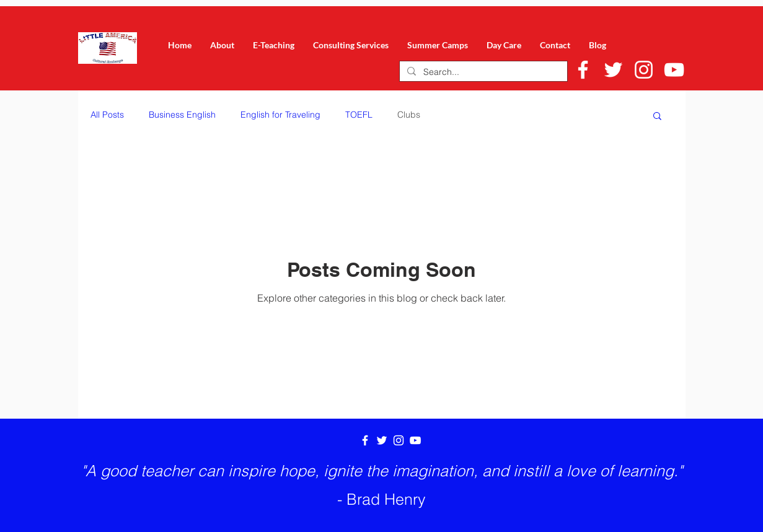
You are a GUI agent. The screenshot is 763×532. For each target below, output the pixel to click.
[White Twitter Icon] (613, 70)
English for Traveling (280, 115)
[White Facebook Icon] (583, 70)
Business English (182, 115)
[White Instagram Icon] (644, 70)
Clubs (409, 115)
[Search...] (482, 72)
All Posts (107, 115)
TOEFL (359, 115)
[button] (657, 117)
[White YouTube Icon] (674, 70)
